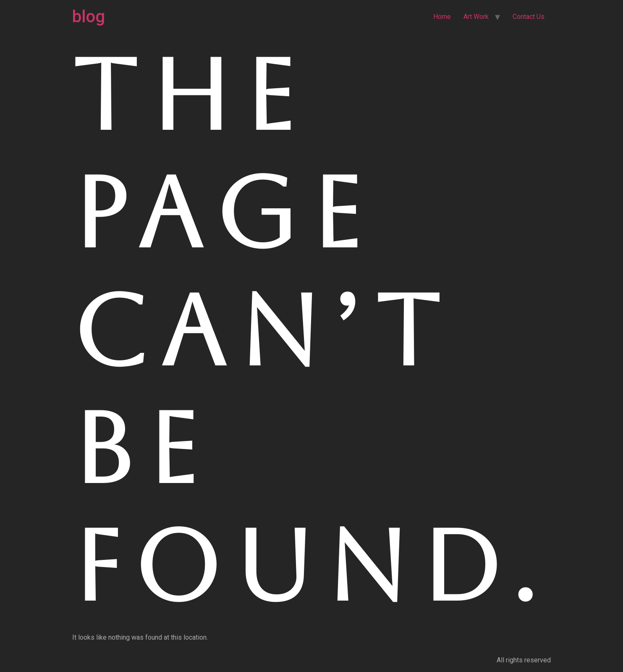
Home (442, 17)
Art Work (476, 17)
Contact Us (529, 17)
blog (89, 17)
